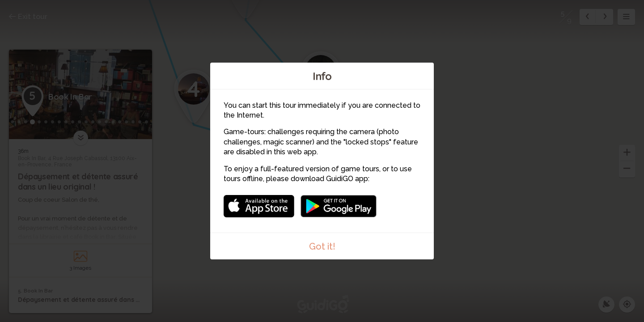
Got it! (322, 246)
